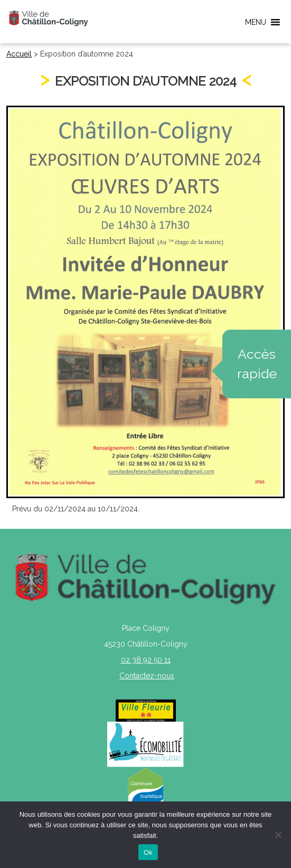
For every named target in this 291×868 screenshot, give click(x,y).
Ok (148, 852)
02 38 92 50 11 (146, 660)
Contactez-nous (147, 676)
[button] (256, 22)
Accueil (19, 54)
